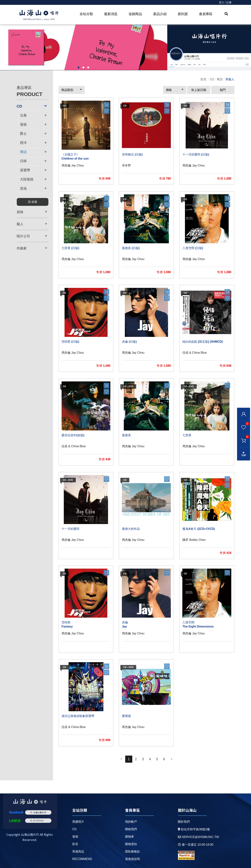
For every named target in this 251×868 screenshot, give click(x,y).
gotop (244, 454)
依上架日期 (199, 90)
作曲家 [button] (32, 248)
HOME (39, 15)
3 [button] (88, 67)
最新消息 (111, 14)
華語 (220, 79)
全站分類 (86, 14)
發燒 (75, 837)
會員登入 (244, 414)
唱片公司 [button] (32, 236)
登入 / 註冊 (225, 2)
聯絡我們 (131, 829)
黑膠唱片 (78, 822)
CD (212, 79)
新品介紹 (160, 14)
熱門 (223, 90)
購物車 (243, 437)
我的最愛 (243, 423)
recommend (82, 859)
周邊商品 (78, 852)
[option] (84, 47)
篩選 (32, 202)
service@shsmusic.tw (198, 837)
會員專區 (206, 14)
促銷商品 (135, 14)
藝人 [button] (32, 224)
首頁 (203, 79)
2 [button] (83, 67)
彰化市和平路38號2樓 (194, 829)
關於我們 (184, 822)
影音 (75, 844)
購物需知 (131, 844)
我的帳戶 (131, 822)
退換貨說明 (132, 859)
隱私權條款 (132, 852)
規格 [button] (32, 212)
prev (121, 759)
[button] (72, 90)
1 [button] (79, 67)
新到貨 (183, 14)
